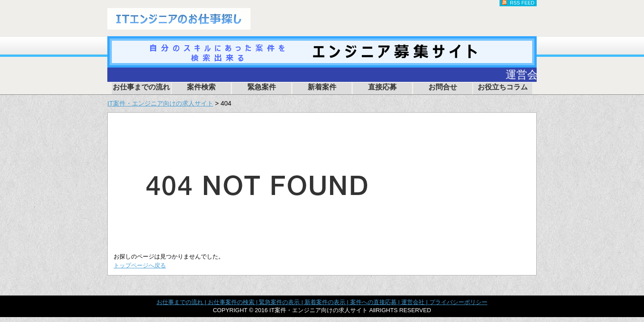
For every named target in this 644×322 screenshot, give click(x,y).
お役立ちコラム (503, 87)
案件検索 (201, 87)
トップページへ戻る (140, 265)
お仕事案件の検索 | (234, 302)
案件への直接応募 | (376, 302)
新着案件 (322, 87)
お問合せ (443, 87)
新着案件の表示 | (327, 302)
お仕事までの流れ (141, 87)
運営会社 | (415, 302)
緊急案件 (262, 87)
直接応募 (382, 87)
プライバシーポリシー (458, 302)
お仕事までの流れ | (182, 302)
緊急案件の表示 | (282, 302)
